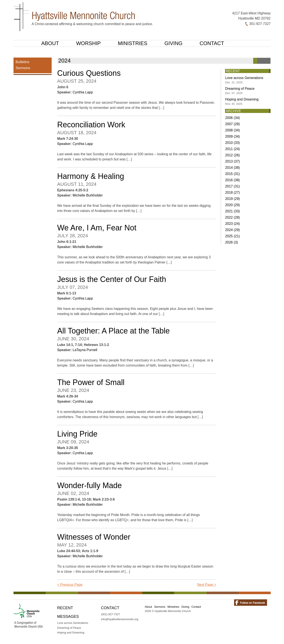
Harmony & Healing (91, 176)
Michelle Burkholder (88, 195)
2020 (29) (232, 205)
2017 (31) (232, 186)
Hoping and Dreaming (242, 101)
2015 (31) (232, 174)
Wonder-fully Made (89, 485)
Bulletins (23, 62)
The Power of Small (91, 382)
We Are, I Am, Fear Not (97, 228)
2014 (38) (232, 168)
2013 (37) (232, 161)
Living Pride (77, 434)
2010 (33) (232, 143)
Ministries (133, 43)
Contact (212, 43)
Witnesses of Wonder (94, 537)
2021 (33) (232, 211)
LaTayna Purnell (85, 350)
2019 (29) (232, 199)
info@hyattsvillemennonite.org (120, 619)
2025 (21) (232, 236)
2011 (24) (232, 149)
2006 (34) (232, 118)
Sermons (23, 68)
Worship (88, 43)
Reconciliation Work (91, 125)
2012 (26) (232, 155)
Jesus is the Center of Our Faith (112, 279)
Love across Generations (244, 80)
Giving (173, 43)
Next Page (207, 585)
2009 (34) (232, 136)
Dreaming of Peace (240, 91)
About (50, 43)
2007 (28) (232, 124)
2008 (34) (232, 130)
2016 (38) (232, 180)
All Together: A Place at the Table (113, 331)
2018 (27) (232, 193)
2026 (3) (231, 242)
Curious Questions (89, 73)
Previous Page (70, 585)
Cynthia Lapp (83, 92)
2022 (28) (232, 217)
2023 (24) (232, 224)
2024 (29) (232, 230)
